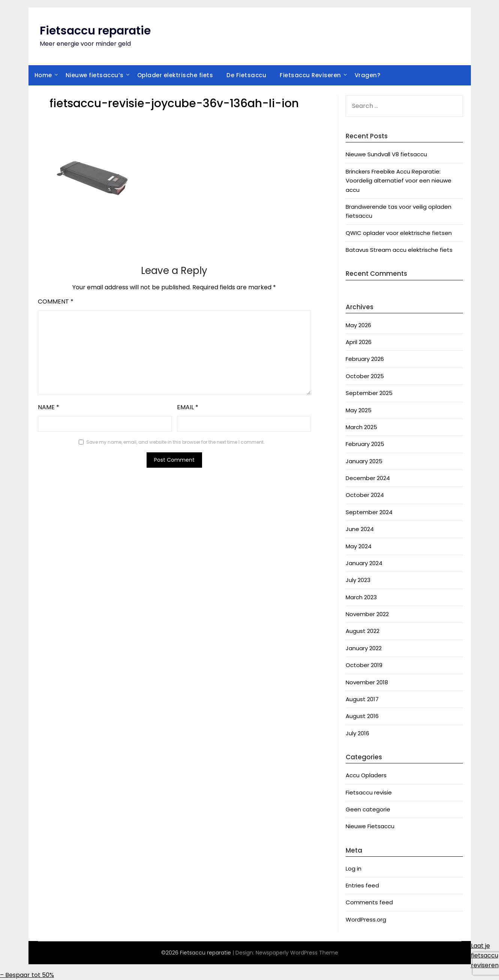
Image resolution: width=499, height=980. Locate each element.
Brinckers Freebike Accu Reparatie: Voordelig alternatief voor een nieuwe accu (399, 181)
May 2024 (359, 546)
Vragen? (368, 75)
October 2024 (365, 495)
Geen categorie (368, 809)
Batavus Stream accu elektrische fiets (399, 250)
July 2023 (358, 580)
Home (43, 75)
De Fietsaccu (246, 75)
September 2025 (369, 393)
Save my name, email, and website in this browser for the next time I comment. (175, 442)
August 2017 (362, 699)
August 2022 (363, 631)
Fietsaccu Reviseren (310, 75)
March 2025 (361, 427)
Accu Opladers (366, 775)
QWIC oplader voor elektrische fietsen (399, 233)
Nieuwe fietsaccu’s (95, 75)
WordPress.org (366, 919)
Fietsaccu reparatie (95, 31)
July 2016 (357, 733)
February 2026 (365, 359)
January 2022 (364, 648)
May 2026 (358, 325)
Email (188, 407)
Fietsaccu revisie (369, 792)
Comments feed (369, 902)
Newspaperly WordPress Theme (297, 953)
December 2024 (368, 478)
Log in (354, 869)
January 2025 (364, 461)
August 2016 (362, 716)
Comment (56, 301)
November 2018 (367, 682)
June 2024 (360, 529)
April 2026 (359, 342)
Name (49, 407)
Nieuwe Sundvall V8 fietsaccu (386, 154)
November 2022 (367, 614)
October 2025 (365, 376)
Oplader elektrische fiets (175, 75)
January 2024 (364, 563)
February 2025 (365, 444)
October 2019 (364, 665)
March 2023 (361, 597)
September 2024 (369, 512)
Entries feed (362, 885)
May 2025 (359, 410)
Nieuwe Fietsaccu (370, 826)
